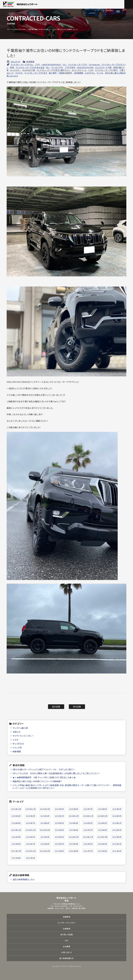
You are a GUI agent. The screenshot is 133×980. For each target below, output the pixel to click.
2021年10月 (45, 851)
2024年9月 (117, 816)
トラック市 (17, 748)
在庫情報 (66, 929)
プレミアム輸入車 (20, 728)
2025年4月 (16, 816)
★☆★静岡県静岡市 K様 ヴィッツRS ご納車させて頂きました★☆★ (44, 777)
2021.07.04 (15, 62)
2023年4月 (16, 837)
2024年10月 (102, 816)
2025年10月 (45, 809)
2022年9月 (117, 837)
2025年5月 (117, 809)
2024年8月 (16, 823)
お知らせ (16, 732)
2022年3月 (88, 844)
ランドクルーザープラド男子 (106, 70)
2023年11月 (31, 830)
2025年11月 (31, 809)
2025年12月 (16, 809)
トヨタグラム (90, 73)
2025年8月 (74, 809)
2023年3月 (31, 837)
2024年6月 (45, 823)
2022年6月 (45, 844)
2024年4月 (74, 823)
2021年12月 (16, 851)
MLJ (48, 67)
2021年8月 (74, 851)
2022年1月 (117, 844)
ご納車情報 (78, 73)
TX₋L (65, 64)
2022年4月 (74, 844)
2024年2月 (102, 823)
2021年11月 (31, 851)
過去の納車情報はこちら (24, 879)
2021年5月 (117, 851)
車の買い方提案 (67, 934)
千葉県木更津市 (65, 73)
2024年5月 (59, 823)
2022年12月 (74, 837)
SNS (66, 940)
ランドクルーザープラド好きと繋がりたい (53, 70)
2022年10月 (102, 837)
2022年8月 (16, 844)
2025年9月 (59, 809)
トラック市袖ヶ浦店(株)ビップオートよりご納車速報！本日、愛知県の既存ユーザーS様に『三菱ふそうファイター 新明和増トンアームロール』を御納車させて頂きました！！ (67, 787)
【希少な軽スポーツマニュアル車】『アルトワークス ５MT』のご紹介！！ (44, 769)
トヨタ (91, 70)
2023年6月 (102, 830)
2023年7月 (88, 830)
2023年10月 (45, 830)
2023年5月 (117, 830)
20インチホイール (79, 70)
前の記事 (56, 707)
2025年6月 (102, 809)
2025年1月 (59, 816)
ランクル (100, 73)
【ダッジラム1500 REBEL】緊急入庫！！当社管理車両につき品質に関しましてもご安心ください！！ (56, 773)
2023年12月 (16, 830)
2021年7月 (88, 851)
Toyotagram (94, 64)
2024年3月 (88, 823)
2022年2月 (102, 844)
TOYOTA (19, 73)
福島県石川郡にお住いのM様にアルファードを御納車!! (37, 781)
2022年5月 (59, 844)
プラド (38, 64)
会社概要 (66, 946)
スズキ (16, 740)
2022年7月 (31, 844)
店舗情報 (66, 917)
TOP (8, 29)
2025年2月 (45, 816)
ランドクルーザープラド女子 (36, 73)
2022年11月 (88, 837)
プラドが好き (70, 67)
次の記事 (77, 707)
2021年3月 (31, 858)
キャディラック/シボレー (23, 736)
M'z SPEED (18, 744)
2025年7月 (88, 809)
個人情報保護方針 (66, 958)
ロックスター (16, 70)
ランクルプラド (57, 67)
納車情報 (30, 62)
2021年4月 (16, 858)
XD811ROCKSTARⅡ (85, 67)
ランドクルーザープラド (78, 64)
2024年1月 (117, 823)
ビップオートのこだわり (67, 923)
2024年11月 (88, 816)
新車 (12, 67)
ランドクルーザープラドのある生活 (30, 67)
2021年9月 (59, 851)
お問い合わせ (66, 952)
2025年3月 (31, 816)
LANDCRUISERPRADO (51, 64)
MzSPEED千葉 (29, 70)
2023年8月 (74, 830)
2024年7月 (31, 823)
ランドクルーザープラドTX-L (22, 64)
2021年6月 (102, 851)
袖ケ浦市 (53, 73)
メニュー (129, 4)
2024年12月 (74, 816)
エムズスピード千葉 (103, 67)
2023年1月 (59, 837)
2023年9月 (59, 830)
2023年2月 (45, 837)
